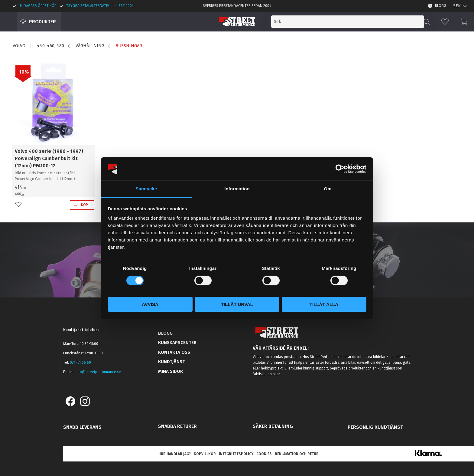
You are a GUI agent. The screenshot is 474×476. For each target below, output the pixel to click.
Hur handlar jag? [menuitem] (175, 454)
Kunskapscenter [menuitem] (177, 343)
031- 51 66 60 (80, 363)
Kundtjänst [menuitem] (172, 362)
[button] (445, 22)
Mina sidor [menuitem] (170, 371)
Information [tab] (237, 189)
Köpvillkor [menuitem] (205, 454)
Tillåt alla (324, 304)
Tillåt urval (237, 304)
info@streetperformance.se (98, 372)
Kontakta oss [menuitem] (174, 352)
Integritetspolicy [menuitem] (236, 454)
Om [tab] (328, 189)
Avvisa (150, 304)
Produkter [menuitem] (42, 22)
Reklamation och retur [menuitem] (297, 454)
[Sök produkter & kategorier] (374, 22)
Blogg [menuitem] (441, 6)
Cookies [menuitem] (264, 454)
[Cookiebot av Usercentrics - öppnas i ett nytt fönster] (340, 169)
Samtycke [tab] (146, 189)
